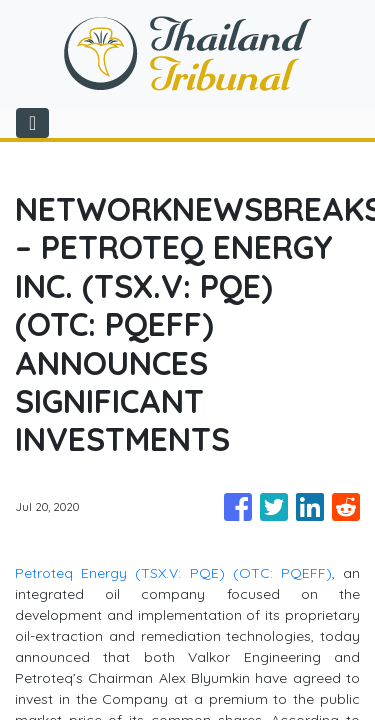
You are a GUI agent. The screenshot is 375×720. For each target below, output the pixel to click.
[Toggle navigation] (32, 123)
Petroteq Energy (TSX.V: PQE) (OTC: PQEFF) (173, 573)
